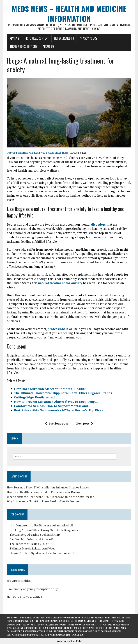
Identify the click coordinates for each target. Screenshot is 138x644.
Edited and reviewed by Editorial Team (44, 153)
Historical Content (37, 38)
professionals (58, 329)
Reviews (14, 38)
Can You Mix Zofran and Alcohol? (31, 539)
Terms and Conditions (23, 46)
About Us (48, 46)
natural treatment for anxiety (60, 283)
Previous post (56, 423)
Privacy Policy (88, 38)
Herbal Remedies (64, 38)
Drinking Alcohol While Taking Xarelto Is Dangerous (44, 530)
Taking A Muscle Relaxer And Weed (32, 548)
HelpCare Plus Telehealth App (27, 597)
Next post (84, 423)
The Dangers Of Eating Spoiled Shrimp (35, 535)
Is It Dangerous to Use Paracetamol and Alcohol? (41, 525)
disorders (98, 224)
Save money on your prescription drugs (33, 589)
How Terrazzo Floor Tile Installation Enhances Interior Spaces (48, 487)
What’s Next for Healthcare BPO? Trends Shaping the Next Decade (50, 497)
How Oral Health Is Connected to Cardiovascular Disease (44, 492)
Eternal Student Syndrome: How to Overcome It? (42, 553)
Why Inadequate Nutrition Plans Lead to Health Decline (43, 501)
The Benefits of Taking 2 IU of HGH (33, 544)
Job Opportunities (19, 581)
